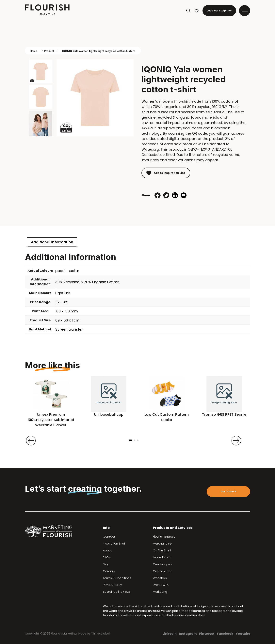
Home (34, 51)
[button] (130, 440)
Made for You (163, 557)
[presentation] (31, 441)
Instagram (188, 634)
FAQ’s (107, 557)
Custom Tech (163, 571)
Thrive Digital (100, 634)
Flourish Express (164, 537)
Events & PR (161, 585)
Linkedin (170, 634)
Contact (109, 537)
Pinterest (207, 634)
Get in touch (228, 492)
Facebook (225, 634)
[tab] (52, 242)
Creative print (163, 564)
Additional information (52, 242)
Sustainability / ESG (117, 592)
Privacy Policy (112, 585)
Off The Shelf (162, 550)
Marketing (160, 592)
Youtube (243, 634)
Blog (106, 564)
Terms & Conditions (117, 578)
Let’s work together (219, 11)
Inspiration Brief (114, 544)
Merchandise (162, 544)
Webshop (160, 578)
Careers (109, 571)
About (107, 550)
